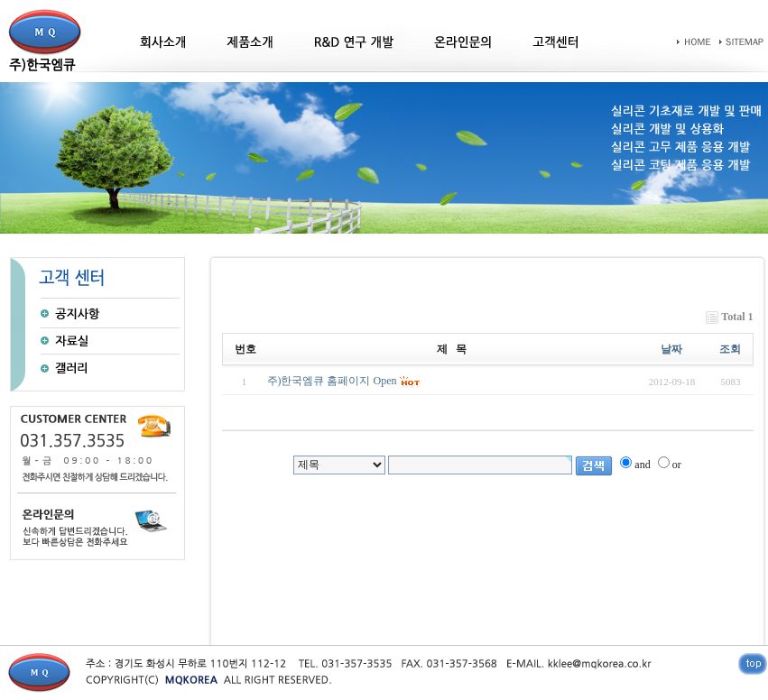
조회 (730, 349)
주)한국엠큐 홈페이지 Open (332, 381)
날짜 (671, 349)
